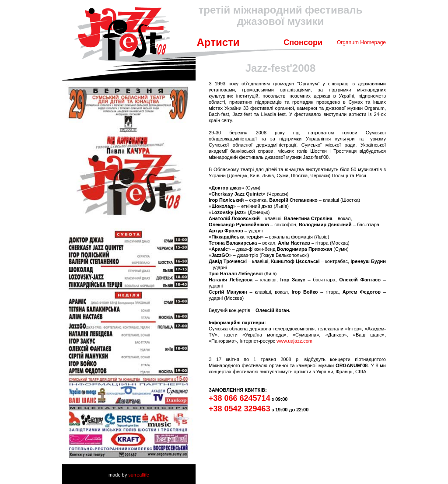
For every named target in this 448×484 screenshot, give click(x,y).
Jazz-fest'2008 (280, 68)
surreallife (139, 475)
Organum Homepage (361, 42)
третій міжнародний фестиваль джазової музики (281, 16)
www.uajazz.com (294, 341)
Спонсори (303, 42)
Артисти (218, 42)
